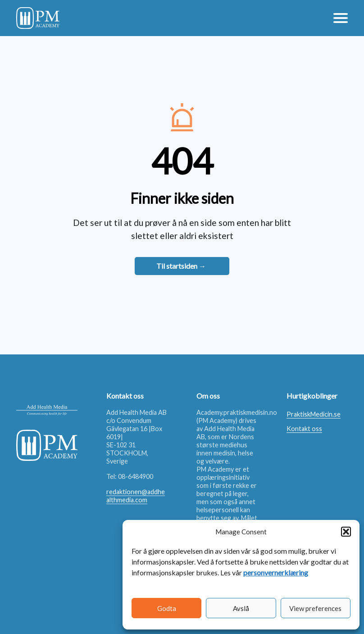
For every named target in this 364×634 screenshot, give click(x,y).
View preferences (315, 608)
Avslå (241, 608)
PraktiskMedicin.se (314, 414)
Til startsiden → (181, 266)
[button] (346, 532)
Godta (167, 608)
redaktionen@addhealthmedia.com (136, 496)
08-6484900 (136, 476)
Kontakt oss (304, 429)
